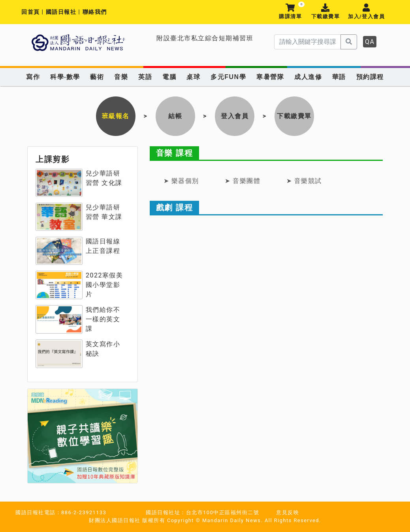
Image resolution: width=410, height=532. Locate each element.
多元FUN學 (228, 77)
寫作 (33, 77)
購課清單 (291, 12)
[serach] (307, 42)
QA (370, 42)
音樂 (121, 77)
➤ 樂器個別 (181, 181)
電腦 (169, 77)
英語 (145, 77)
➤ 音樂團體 (243, 181)
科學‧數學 (65, 77)
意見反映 (288, 512)
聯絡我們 (95, 12)
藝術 (97, 77)
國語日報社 (62, 12)
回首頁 (31, 12)
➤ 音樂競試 (304, 181)
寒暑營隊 (270, 77)
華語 (339, 77)
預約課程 (370, 77)
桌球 (193, 77)
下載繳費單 (325, 12)
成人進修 (308, 77)
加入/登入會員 (366, 12)
